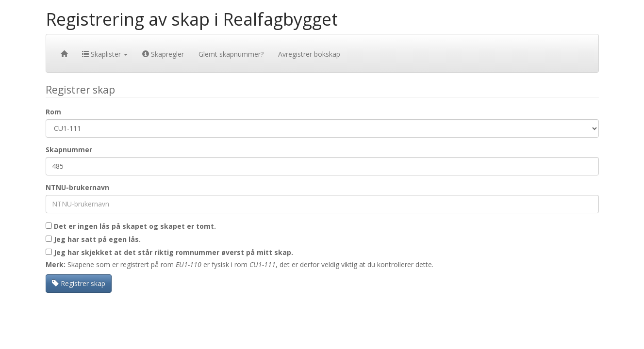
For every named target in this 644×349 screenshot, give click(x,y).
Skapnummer (69, 150)
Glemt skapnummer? (231, 54)
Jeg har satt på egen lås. (93, 239)
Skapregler (163, 54)
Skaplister (105, 54)
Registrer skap (79, 283)
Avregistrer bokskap (309, 54)
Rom (53, 112)
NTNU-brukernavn (77, 187)
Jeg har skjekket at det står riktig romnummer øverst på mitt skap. (169, 252)
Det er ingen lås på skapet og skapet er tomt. (131, 226)
